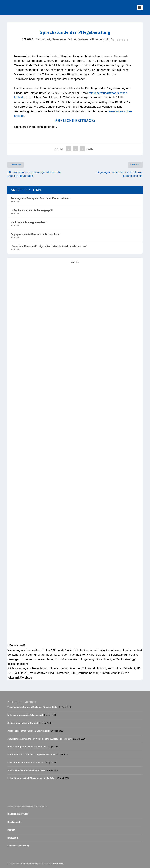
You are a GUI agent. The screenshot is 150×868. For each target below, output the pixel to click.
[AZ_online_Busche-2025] (69, 641)
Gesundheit (43, 39)
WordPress (58, 864)
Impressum (13, 838)
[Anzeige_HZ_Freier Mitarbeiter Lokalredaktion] (75, 454)
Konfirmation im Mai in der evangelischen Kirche (31, 755)
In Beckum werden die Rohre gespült (32, 210)
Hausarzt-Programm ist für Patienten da (27, 747)
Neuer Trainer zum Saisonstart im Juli (26, 763)
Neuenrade (59, 39)
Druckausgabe (15, 822)
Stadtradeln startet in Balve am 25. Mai (26, 770)
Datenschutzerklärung (18, 846)
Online (72, 39)
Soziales (83, 39)
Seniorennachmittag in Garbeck (29, 222)
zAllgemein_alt (99, 39)
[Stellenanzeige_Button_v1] (37, 516)
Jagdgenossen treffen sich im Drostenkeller (36, 234)
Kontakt (11, 830)
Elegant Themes (29, 864)
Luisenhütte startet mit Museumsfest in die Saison (32, 778)
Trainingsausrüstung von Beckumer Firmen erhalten (40, 198)
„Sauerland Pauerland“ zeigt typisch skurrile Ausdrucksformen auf (49, 246)
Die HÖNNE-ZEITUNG (18, 814)
